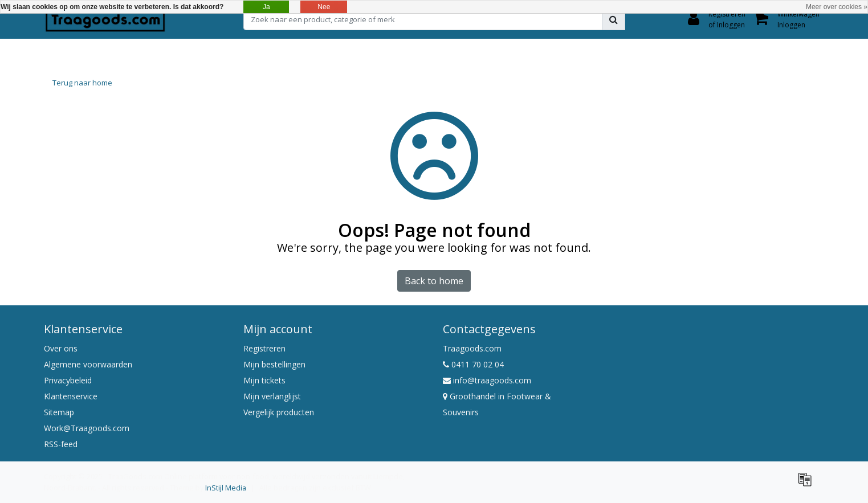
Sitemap (59, 412)
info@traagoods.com (487, 380)
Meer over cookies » (837, 7)
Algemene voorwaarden (88, 364)
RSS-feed (61, 444)
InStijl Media (226, 488)
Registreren (264, 348)
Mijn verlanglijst (272, 396)
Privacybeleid (68, 380)
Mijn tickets (264, 380)
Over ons (61, 348)
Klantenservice (71, 396)
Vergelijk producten (279, 412)
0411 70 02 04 (473, 364)
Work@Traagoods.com (87, 428)
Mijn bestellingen (274, 364)
